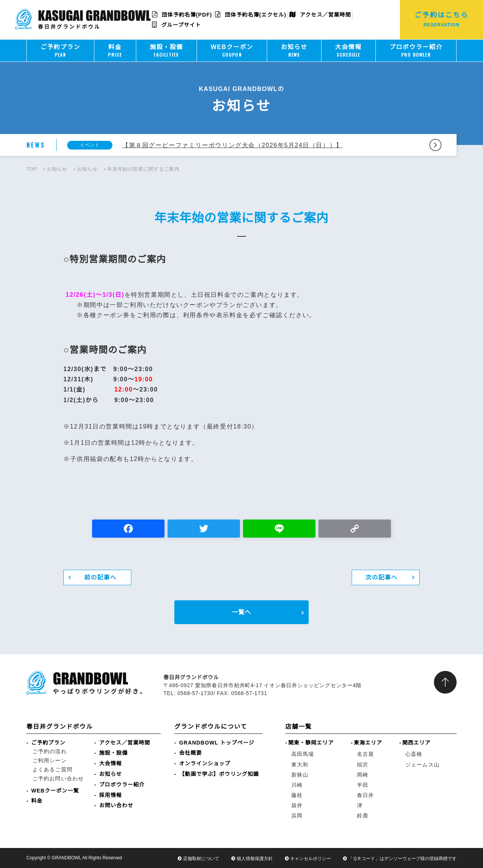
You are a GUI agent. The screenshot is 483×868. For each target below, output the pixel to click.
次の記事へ (381, 577)
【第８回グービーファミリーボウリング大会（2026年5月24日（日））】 (232, 145)
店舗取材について (201, 859)
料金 (37, 801)
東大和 (300, 765)
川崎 (297, 785)
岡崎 (363, 775)
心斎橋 (414, 754)
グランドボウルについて (211, 727)
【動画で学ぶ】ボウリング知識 (219, 774)
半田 (363, 785)
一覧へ (241, 612)
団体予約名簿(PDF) (182, 15)
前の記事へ (100, 577)
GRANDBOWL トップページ (217, 743)
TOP (32, 169)
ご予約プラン (48, 743)
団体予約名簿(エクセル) (251, 15)
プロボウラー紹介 (122, 785)
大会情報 (111, 763)
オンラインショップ (205, 763)
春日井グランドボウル (60, 727)
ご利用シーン (50, 760)
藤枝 (297, 795)
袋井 (297, 805)
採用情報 (111, 795)
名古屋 (365, 754)
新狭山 (300, 775)
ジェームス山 (422, 765)
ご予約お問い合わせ (58, 779)
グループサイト (177, 25)
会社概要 (191, 753)
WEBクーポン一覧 (55, 791)
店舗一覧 (298, 727)
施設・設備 (114, 753)
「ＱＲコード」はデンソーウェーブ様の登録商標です (402, 859)
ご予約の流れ (50, 751)
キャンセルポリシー (311, 859)
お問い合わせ (116, 805)
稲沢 (363, 765)
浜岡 (297, 816)
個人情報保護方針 (255, 859)
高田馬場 (303, 754)
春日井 (365, 795)
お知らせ (57, 169)
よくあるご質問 (52, 769)
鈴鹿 (363, 816)
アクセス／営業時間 (320, 15)
